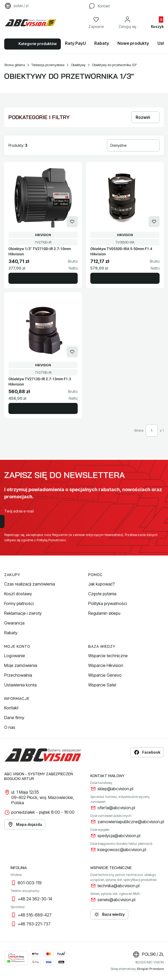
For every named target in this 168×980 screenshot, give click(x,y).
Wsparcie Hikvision (106, 665)
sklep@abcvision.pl (115, 789)
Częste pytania (102, 594)
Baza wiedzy (109, 914)
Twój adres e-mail (19, 511)
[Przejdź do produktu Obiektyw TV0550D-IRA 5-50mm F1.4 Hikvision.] (125, 198)
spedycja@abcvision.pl (119, 836)
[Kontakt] (99, 6)
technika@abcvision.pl (118, 886)
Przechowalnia (18, 675)
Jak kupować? (102, 584)
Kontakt (11, 708)
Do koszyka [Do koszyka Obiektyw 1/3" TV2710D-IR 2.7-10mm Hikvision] (43, 278)
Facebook (147, 752)
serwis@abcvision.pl (116, 900)
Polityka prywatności (108, 603)
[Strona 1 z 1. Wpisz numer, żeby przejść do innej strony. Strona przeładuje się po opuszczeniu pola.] (152, 431)
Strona (139, 430)
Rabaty (11, 633)
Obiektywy (78, 65)
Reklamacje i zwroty (23, 613)
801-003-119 (30, 883)
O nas (10, 727)
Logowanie (15, 656)
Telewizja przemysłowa (48, 65)
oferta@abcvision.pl (116, 808)
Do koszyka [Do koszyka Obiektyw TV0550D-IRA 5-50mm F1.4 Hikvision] (125, 278)
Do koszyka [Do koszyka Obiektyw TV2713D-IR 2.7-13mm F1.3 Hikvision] (43, 408)
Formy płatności (19, 603)
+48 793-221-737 (34, 924)
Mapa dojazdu (25, 825)
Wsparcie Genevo (105, 675)
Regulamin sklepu (104, 613)
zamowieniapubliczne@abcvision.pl (131, 822)
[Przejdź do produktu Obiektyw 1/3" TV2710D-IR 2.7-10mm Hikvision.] (43, 198)
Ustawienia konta (20, 685)
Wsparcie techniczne (108, 656)
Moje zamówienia (21, 665)
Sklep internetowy (137, 969)
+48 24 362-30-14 (35, 899)
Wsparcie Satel (102, 685)
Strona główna (15, 65)
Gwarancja (14, 623)
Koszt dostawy (18, 594)
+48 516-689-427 (35, 915)
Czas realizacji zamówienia (30, 584)
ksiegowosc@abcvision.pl (122, 850)
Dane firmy (14, 718)
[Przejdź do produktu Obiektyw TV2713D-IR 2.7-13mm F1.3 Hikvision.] (43, 328)
